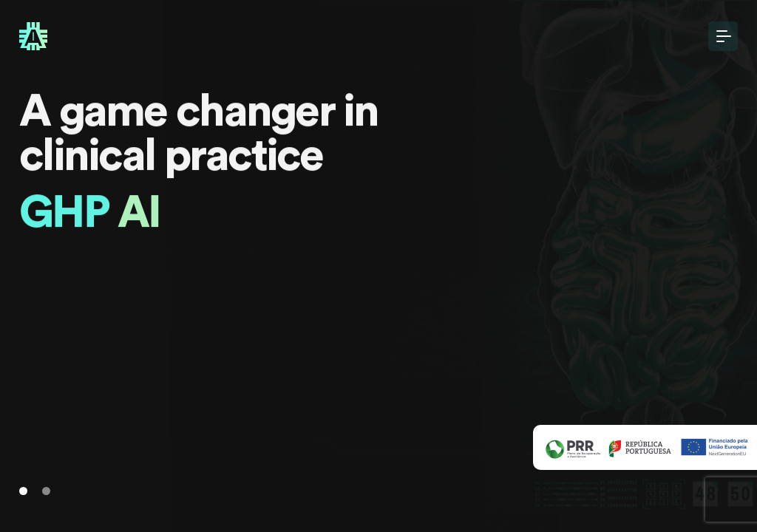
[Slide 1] (23, 491)
